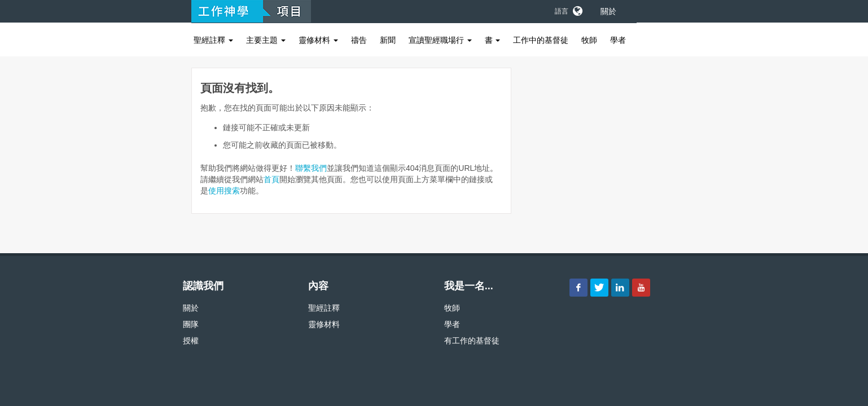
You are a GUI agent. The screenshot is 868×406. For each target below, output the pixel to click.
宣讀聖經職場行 (440, 40)
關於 (608, 11)
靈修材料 (318, 40)
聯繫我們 (311, 168)
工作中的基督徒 (541, 40)
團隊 (191, 324)
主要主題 (266, 40)
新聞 (388, 40)
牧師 (589, 40)
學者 (618, 40)
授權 (191, 341)
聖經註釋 (213, 40)
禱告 (359, 40)
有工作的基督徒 (472, 341)
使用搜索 (224, 191)
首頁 (271, 179)
